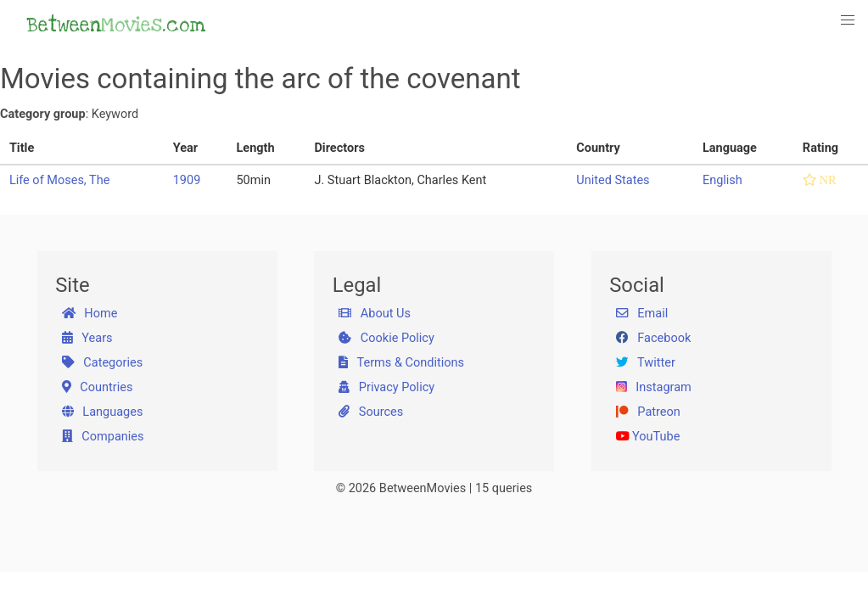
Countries (98, 387)
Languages (103, 412)
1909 (187, 180)
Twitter (646, 363)
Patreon (648, 412)
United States (613, 180)
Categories (103, 363)
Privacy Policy (386, 387)
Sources (371, 412)
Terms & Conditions (401, 363)
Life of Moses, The (59, 180)
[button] (848, 20)
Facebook (654, 338)
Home (90, 314)
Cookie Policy (386, 338)
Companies (103, 437)
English (722, 180)
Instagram (654, 387)
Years (87, 338)
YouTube (648, 437)
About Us (375, 314)
